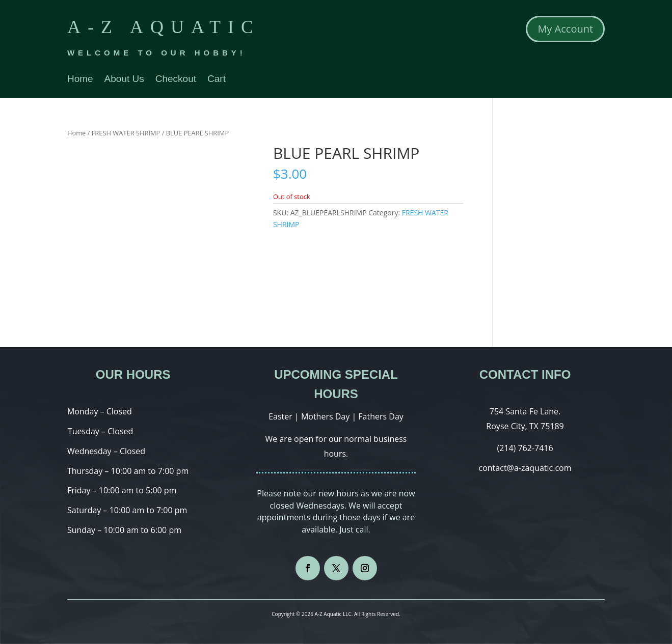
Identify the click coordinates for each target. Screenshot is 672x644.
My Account (565, 29)
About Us (124, 80)
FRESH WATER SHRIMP (126, 133)
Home (80, 80)
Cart (217, 80)
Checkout (176, 80)
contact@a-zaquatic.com (525, 468)
